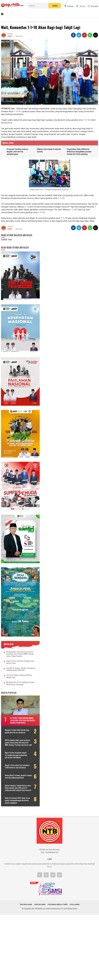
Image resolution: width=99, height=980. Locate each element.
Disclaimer (75, 904)
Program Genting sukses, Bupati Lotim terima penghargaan (18, 152)
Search (55, 6)
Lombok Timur (10, 864)
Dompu (62, 864)
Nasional (38, 864)
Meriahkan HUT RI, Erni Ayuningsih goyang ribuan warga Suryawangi (20, 683)
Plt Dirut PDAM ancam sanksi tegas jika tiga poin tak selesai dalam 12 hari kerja (22, 720)
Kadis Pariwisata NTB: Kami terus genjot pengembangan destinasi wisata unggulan (17, 800)
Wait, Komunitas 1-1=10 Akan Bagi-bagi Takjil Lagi (41, 27)
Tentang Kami (26, 904)
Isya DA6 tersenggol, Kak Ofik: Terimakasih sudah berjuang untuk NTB (21, 669)
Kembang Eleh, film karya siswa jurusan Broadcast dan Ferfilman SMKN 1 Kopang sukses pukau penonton (20, 654)
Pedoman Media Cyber (58, 904)
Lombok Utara (70, 864)
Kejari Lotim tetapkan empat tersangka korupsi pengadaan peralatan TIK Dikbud (16, 755)
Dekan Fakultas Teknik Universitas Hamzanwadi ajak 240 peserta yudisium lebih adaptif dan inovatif (18, 788)
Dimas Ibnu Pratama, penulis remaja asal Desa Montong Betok (18, 776)
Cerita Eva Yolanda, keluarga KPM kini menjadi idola (19, 676)
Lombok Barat (47, 864)
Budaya (10, 36)
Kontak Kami (40, 904)
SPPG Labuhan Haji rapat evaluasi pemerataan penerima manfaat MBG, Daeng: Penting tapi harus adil (18, 743)
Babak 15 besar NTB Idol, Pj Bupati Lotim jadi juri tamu (20, 662)
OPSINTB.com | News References (48, 909)
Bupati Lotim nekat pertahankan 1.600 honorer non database (17, 766)
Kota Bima (80, 864)
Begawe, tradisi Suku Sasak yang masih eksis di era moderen (17, 731)
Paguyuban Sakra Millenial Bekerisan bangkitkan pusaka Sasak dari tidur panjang (79, 152)
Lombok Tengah (21, 864)
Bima (86, 864)
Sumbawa (56, 864)
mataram (31, 864)
